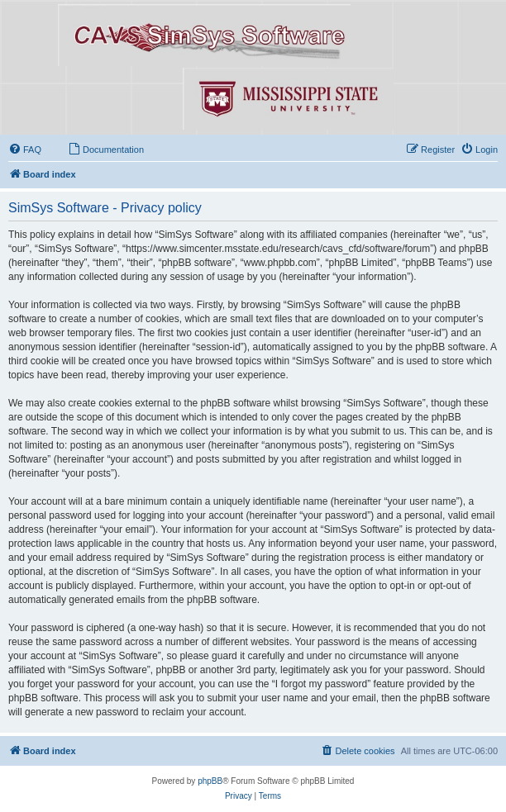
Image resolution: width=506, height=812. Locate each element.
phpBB (210, 781)
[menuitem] (25, 150)
